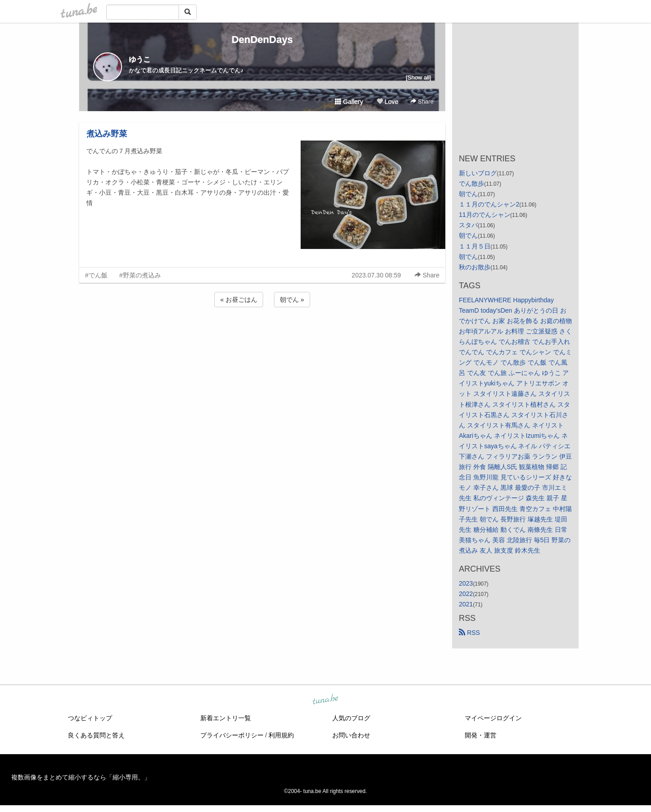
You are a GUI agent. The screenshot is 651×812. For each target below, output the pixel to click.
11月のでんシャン (485, 215)
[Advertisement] (262, 333)
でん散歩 (472, 183)
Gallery (349, 102)
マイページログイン (493, 718)
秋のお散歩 (475, 267)
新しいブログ (478, 173)
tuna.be (325, 700)
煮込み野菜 (107, 134)
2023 (466, 583)
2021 (466, 604)
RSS (469, 633)
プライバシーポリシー (232, 735)
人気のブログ (351, 718)
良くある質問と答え (96, 735)
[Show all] (419, 77)
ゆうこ (140, 59)
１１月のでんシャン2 (489, 204)
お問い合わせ (351, 735)
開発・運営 (481, 735)
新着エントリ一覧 (226, 718)
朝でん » (292, 300)
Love (387, 102)
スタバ (468, 225)
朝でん (468, 194)
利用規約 (281, 735)
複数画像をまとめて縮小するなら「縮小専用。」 (81, 777)
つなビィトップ (90, 718)
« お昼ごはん (239, 300)
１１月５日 (475, 246)
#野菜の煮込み (140, 275)
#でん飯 (96, 275)
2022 (466, 594)
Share (422, 101)
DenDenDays (262, 40)
